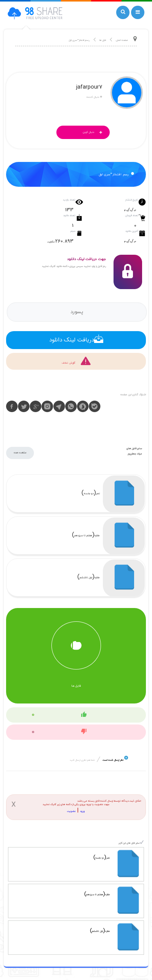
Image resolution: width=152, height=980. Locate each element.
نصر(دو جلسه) (91, 494)
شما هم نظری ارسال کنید (82, 760)
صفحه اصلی (122, 40)
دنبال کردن (94, 133)
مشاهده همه (20, 453)
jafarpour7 (89, 88)
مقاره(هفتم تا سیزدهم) (86, 536)
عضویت (71, 811)
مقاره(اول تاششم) (89, 578)
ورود (82, 811)
